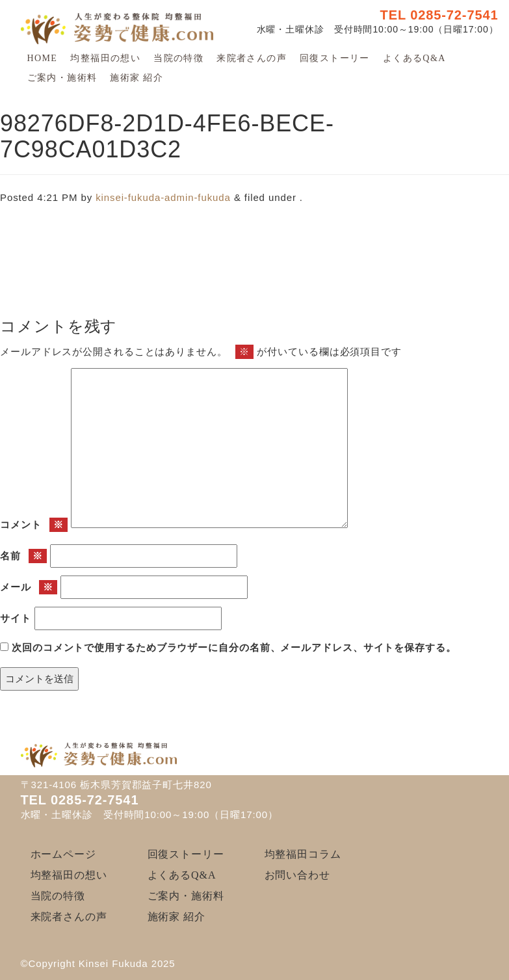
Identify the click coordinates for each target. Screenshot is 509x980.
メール (29, 588)
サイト (16, 618)
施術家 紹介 (137, 78)
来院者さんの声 (252, 58)
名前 (23, 556)
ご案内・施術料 (62, 78)
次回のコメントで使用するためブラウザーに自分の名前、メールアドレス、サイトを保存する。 (234, 647)
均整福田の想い (105, 58)
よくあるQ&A (414, 58)
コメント (34, 525)
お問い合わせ (297, 875)
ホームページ (63, 854)
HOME (43, 58)
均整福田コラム (303, 854)
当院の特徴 (178, 58)
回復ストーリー (335, 58)
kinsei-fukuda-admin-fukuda (163, 197)
